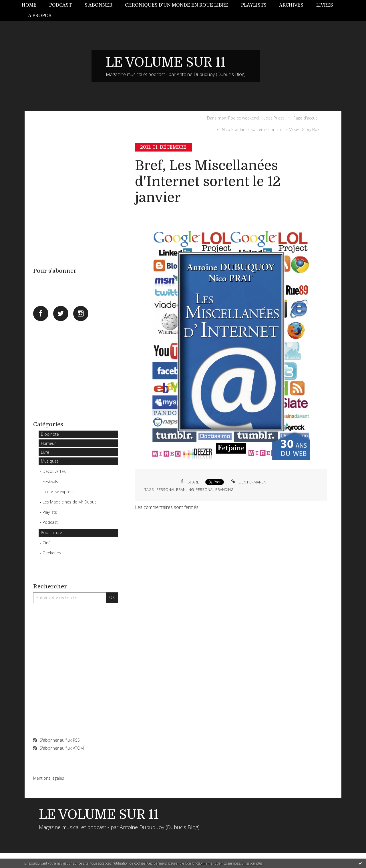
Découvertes (54, 471)
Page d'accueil (306, 118)
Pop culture (51, 532)
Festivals (50, 482)
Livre (45, 452)
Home (29, 5)
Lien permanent (249, 482)
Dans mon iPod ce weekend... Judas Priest (245, 118)
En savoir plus (252, 863)
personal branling (175, 489)
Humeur (48, 443)
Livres (325, 5)
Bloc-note (50, 434)
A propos (40, 16)
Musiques (50, 461)
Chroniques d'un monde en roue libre (177, 5)
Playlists (254, 5)
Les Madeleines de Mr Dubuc (69, 502)
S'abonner (99, 5)
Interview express (58, 492)
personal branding (215, 489)
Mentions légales (49, 778)
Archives (291, 5)
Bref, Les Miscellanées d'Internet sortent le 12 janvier (208, 182)
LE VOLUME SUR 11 (166, 62)
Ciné (47, 543)
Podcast (60, 5)
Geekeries (52, 553)
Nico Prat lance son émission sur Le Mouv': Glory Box (271, 129)
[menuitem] (32, 5)
